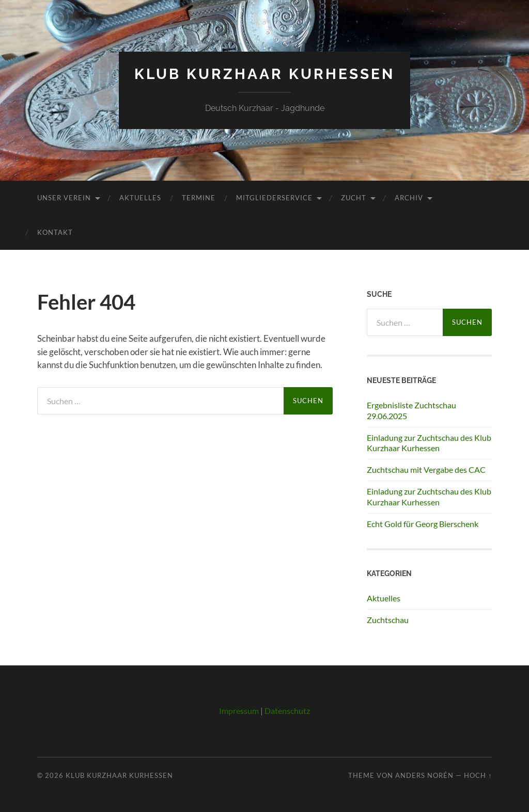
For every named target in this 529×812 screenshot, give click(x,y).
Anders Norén (424, 775)
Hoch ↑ (478, 775)
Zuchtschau (388, 620)
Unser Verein (64, 198)
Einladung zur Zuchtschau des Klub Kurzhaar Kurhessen (429, 443)
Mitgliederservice (274, 198)
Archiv (409, 198)
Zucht (354, 198)
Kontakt (55, 232)
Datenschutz (287, 711)
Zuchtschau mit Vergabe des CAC (426, 469)
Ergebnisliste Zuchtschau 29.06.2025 (411, 410)
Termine (199, 198)
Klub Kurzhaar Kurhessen (264, 74)
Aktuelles (140, 198)
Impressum (239, 711)
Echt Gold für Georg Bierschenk (423, 524)
